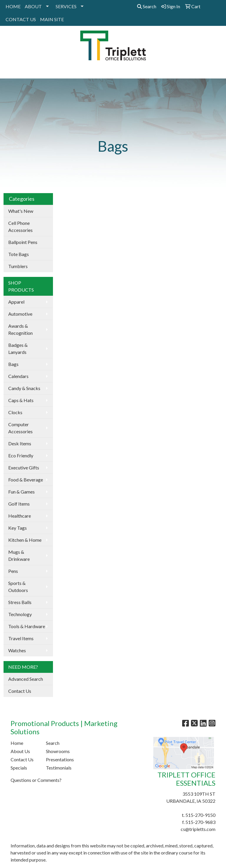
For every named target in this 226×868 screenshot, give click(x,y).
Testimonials (59, 768)
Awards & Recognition (20, 329)
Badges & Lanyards (18, 348)
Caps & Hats (21, 400)
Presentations (60, 759)
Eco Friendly (21, 455)
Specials (19, 768)
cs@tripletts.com (198, 829)
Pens (13, 571)
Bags (13, 364)
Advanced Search (26, 679)
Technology (20, 614)
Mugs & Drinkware (19, 555)
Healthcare (20, 516)
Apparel (16, 302)
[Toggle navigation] (9, 72)
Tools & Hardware (27, 626)
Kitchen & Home (25, 540)
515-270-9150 (200, 815)
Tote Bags (19, 254)
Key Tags (18, 528)
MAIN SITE (52, 19)
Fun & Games (21, 492)
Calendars (18, 376)
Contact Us (20, 691)
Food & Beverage (26, 480)
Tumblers (18, 266)
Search (147, 6)
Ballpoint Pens (23, 242)
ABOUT (33, 6)
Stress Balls (20, 602)
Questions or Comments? (36, 780)
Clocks (15, 412)
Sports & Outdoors (18, 587)
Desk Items (20, 443)
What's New (21, 211)
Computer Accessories (20, 428)
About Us (20, 751)
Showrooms (58, 751)
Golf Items (19, 504)
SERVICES (66, 6)
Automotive (20, 314)
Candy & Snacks (24, 388)
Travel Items (21, 638)
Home (17, 743)
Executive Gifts (24, 468)
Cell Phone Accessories (20, 226)
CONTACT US (21, 19)
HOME (13, 6)
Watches (17, 650)
